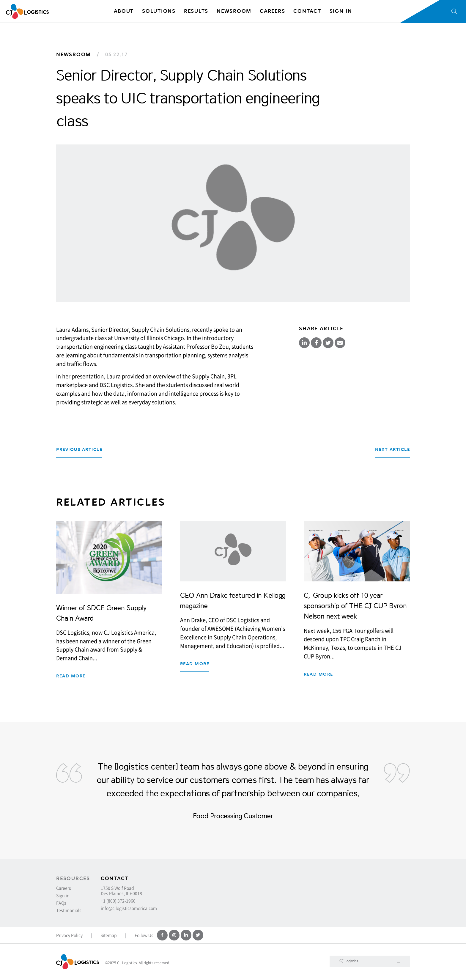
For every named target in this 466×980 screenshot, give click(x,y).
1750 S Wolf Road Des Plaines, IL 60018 (121, 891)
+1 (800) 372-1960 (118, 901)
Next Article (392, 450)
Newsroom (74, 55)
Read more (71, 676)
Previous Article (79, 450)
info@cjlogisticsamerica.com (129, 908)
